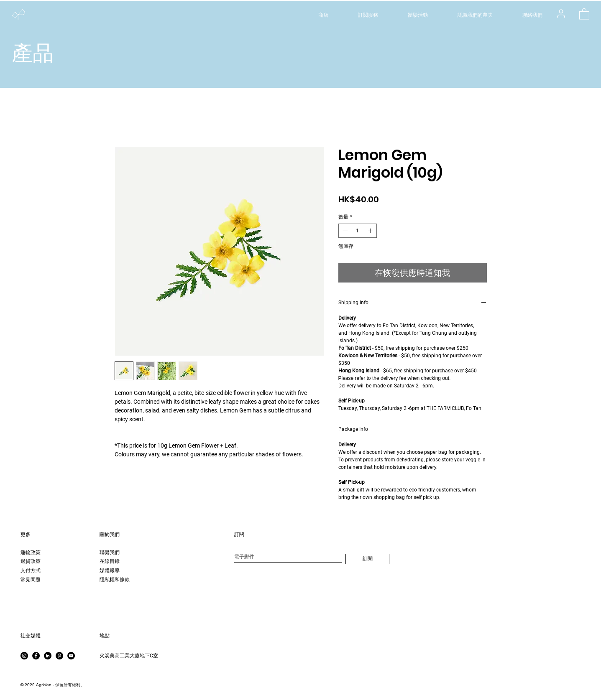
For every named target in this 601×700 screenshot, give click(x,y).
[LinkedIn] (48, 656)
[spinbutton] (358, 231)
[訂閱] (367, 559)
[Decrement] (344, 231)
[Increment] (371, 231)
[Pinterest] (59, 656)
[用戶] (561, 13)
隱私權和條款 (115, 580)
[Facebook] (36, 656)
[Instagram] (24, 656)
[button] (584, 14)
